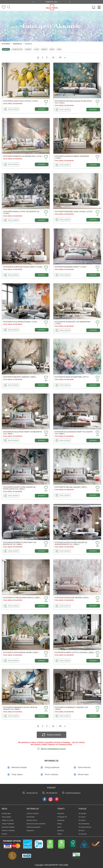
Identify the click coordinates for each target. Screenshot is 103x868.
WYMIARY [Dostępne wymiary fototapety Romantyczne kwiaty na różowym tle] (42, 551)
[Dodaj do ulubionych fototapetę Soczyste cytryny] (46, 102)
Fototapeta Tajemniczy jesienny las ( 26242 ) (71, 708)
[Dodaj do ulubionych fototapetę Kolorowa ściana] (46, 322)
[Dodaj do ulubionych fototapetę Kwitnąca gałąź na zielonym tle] (97, 102)
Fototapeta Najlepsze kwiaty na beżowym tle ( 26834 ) (22, 433)
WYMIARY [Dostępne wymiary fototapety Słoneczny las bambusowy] (93, 330)
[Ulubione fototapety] (4, 7)
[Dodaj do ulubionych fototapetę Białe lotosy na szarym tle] (46, 212)
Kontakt (4, 834)
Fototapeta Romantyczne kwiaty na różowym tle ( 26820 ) (20, 543)
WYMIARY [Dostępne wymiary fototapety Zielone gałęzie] (93, 495)
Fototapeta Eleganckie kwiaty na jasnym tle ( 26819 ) (74, 433)
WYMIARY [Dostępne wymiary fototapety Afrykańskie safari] (42, 661)
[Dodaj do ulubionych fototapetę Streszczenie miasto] (46, 598)
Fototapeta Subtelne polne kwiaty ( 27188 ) (23, 267)
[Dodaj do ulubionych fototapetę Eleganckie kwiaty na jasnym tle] (97, 433)
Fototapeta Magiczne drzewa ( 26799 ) (72, 598)
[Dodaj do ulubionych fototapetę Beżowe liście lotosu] (97, 212)
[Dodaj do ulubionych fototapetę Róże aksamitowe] (97, 378)
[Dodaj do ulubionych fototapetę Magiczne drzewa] (97, 598)
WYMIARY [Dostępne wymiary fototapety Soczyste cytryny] (42, 109)
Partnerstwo (31, 817)
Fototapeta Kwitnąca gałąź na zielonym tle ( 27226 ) (73, 102)
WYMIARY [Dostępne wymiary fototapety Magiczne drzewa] (93, 606)
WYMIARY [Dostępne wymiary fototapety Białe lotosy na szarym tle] (42, 220)
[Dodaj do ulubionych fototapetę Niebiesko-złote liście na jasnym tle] (46, 708)
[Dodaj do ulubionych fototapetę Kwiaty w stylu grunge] (97, 653)
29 (60, 57)
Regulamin (30, 830)
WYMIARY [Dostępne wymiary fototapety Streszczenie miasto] (42, 606)
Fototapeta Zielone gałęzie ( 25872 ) (71, 487)
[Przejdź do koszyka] (94, 7)
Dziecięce (61, 830)
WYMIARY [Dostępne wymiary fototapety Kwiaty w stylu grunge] (93, 661)
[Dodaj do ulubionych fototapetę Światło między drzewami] (97, 157)
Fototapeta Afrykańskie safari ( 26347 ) (21, 652)
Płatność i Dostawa (8, 830)
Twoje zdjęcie (6, 817)
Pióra (59, 49)
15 (53, 57)
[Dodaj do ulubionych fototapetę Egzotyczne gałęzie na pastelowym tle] (46, 488)
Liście (61, 827)
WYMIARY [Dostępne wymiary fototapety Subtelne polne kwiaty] (42, 275)
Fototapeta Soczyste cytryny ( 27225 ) (21, 101)
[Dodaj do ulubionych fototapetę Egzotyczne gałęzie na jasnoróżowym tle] (97, 543)
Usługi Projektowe (8, 824)
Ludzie (37, 49)
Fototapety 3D (62, 817)
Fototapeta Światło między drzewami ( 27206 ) (72, 157)
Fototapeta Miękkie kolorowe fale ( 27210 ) (23, 156)
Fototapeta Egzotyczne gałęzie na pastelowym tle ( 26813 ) (19, 488)
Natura (61, 834)
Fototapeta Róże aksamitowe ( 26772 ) (72, 377)
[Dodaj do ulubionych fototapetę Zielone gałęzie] (97, 488)
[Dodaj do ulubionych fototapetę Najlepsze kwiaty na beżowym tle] (46, 433)
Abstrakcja (61, 820)
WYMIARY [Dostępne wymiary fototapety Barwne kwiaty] (93, 275)
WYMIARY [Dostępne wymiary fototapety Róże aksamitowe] (93, 385)
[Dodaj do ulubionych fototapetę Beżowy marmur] (46, 378)
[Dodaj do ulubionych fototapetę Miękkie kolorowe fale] (46, 157)
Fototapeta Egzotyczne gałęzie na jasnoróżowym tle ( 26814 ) (71, 543)
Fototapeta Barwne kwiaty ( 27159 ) (71, 267)
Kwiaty (61, 824)
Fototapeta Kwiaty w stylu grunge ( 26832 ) (74, 652)
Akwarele (6, 49)
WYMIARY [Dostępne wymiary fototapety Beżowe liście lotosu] (93, 220)
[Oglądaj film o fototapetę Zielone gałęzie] (97, 479)
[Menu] (98, 7)
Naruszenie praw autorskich (36, 824)
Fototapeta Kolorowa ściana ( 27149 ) (20, 322)
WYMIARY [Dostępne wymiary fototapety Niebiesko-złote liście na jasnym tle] (42, 716)
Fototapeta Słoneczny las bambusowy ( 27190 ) (73, 323)
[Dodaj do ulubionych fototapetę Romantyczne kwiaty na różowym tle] (46, 543)
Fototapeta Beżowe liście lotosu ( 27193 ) (74, 212)
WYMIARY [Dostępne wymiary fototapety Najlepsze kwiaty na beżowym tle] (42, 440)
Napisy (53, 49)
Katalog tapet (6, 813)
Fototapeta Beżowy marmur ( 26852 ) (20, 377)
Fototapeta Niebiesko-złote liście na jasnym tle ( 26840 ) (20, 708)
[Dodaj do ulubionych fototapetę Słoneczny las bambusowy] (97, 322)
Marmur (45, 49)
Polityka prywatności (34, 827)
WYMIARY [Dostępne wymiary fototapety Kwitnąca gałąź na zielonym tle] (93, 110)
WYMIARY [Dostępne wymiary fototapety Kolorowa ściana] (42, 330)
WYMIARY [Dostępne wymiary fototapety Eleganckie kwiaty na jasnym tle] (93, 440)
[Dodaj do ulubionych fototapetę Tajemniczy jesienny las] (97, 708)
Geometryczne (17, 49)
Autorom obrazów (33, 813)
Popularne (61, 813)
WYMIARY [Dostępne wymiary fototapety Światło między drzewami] (93, 165)
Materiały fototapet (8, 827)
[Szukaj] (9, 7)
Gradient (29, 49)
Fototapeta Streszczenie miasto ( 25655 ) (22, 598)
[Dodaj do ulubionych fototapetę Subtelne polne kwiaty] (46, 268)
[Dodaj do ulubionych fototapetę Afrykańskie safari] (46, 653)
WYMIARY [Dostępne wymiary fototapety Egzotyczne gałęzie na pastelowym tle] (42, 496)
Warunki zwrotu (32, 820)
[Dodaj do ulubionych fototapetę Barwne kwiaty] (97, 268)
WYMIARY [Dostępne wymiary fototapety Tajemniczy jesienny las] (93, 716)
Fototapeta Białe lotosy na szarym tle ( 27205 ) (21, 212)
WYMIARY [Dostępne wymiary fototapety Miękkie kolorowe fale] (42, 164)
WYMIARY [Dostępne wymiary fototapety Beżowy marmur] (42, 385)
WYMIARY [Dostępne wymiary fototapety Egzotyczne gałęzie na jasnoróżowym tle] (93, 551)
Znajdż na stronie (8, 820)
